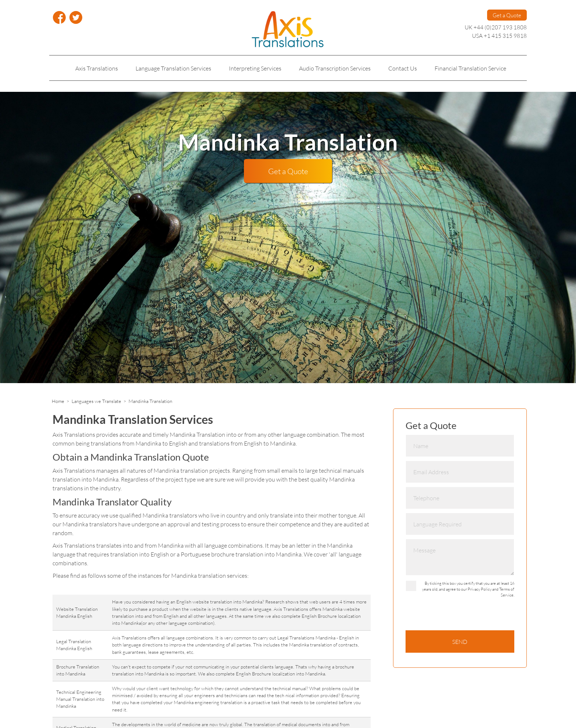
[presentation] (461, 616)
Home (58, 401)
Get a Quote (507, 15)
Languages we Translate (96, 401)
